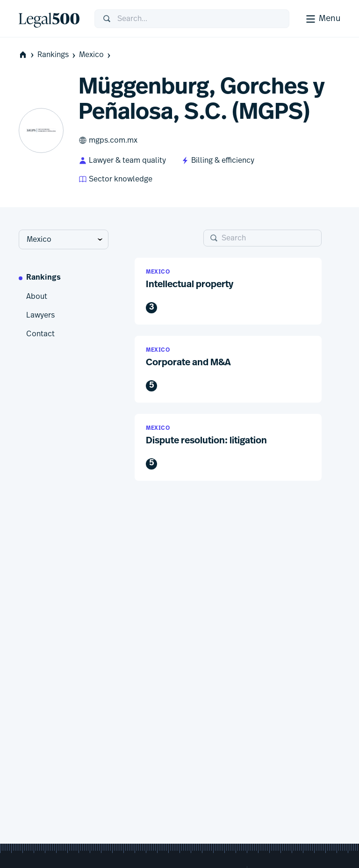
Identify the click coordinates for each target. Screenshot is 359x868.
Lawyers (40, 315)
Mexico (96, 55)
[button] (228, 291)
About (37, 297)
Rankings (57, 55)
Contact (40, 334)
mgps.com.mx (108, 140)
